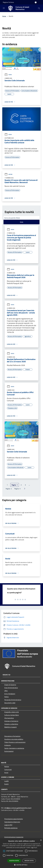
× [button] (41, 840)
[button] (21, 865)
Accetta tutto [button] (14, 861)
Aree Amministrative (11, 688)
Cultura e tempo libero (12, 715)
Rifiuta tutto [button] (29, 861)
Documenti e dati (10, 703)
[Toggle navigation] (4, 8)
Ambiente (7, 745)
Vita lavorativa (9, 718)
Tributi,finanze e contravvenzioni (15, 742)
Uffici (6, 691)
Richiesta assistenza (11, 828)
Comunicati (8, 770)
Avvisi (8, 75)
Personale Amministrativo (13, 700)
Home (4, 16)
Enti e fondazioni (10, 694)
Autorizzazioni (9, 751)
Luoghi (7, 781)
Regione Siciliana (8, 2)
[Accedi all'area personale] (36, 2)
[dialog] (21, 853)
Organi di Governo (10, 685)
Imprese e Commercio (11, 721)
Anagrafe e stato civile (12, 712)
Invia (22, 222)
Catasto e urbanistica (11, 724)
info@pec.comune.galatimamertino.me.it (18, 808)
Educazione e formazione (12, 736)
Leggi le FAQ (8, 825)
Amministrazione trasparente (14, 837)
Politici (7, 697)
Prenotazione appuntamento (14, 819)
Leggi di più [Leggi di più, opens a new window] (34, 848)
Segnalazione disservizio (12, 822)
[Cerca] (39, 8)
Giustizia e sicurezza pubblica (14, 739)
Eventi (6, 784)
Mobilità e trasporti (11, 727)
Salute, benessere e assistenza (14, 748)
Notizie (8, 174)
